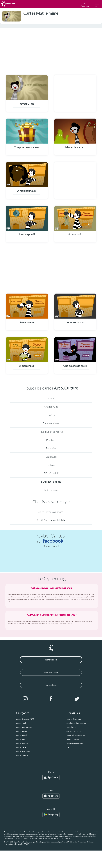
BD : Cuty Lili (51, 473)
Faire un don (51, 660)
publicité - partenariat (76, 735)
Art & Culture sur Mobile (51, 520)
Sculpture (51, 457)
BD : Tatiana (51, 490)
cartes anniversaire (24, 727)
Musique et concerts (51, 432)
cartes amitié (22, 735)
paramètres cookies (75, 743)
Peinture (51, 440)
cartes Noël (21, 723)
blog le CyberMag (74, 719)
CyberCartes (51, 538)
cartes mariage (22, 743)
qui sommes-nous (74, 731)
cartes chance (22, 755)
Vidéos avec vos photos (51, 512)
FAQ (68, 747)
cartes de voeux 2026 (25, 719)
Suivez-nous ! (51, 546)
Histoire (51, 465)
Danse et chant (51, 423)
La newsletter (51, 685)
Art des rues (51, 407)
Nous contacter (51, 672)
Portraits (51, 448)
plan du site (71, 727)
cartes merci (21, 739)
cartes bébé (21, 747)
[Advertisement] (51, 50)
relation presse (73, 739)
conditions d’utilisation (76, 723)
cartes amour (22, 731)
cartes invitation (23, 751)
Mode (51, 398)
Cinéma (51, 415)
